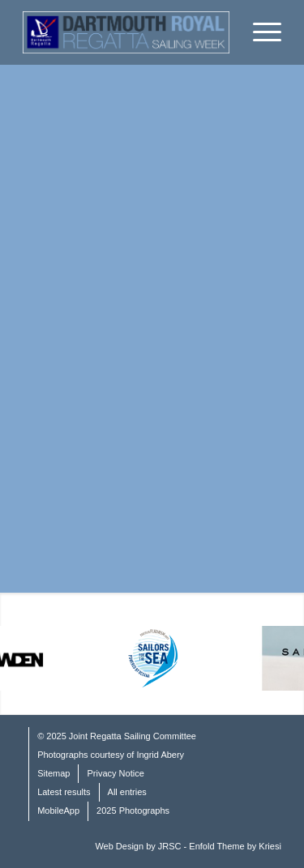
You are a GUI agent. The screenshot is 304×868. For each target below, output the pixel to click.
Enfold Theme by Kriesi (235, 846)
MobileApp (58, 811)
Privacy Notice (115, 773)
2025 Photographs (133, 811)
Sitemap (54, 773)
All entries (127, 792)
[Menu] (259, 32)
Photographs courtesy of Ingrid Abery (111, 755)
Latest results (64, 792)
